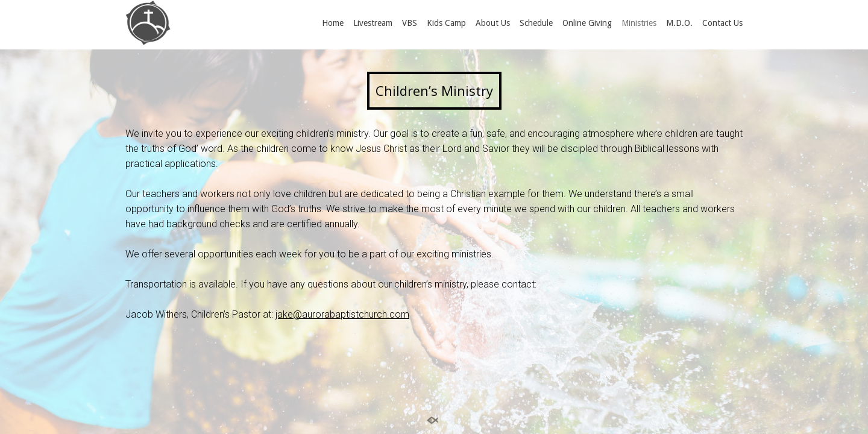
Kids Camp (446, 23)
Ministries (639, 23)
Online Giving (587, 23)
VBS (410, 23)
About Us (493, 23)
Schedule (536, 23)
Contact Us (722, 23)
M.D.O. (679, 23)
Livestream (373, 23)
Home (333, 23)
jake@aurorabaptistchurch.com (342, 314)
